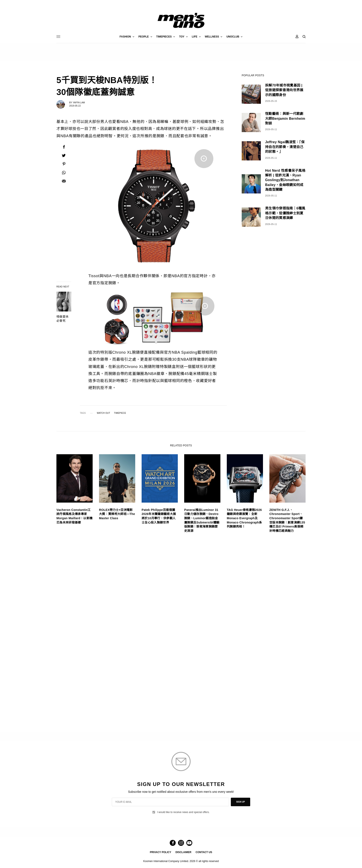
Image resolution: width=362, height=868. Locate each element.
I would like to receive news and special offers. (183, 812)
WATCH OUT (103, 413)
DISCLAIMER (183, 852)
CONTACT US (204, 852)
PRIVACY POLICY (161, 852)
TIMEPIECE (120, 413)
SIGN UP (241, 802)
